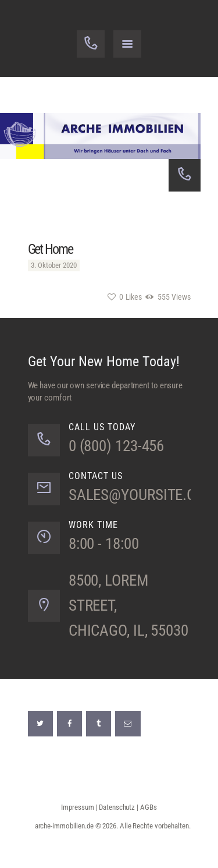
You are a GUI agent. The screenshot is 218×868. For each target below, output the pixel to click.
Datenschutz (117, 807)
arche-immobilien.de (64, 826)
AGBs (149, 807)
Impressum (77, 807)
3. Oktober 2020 (54, 265)
